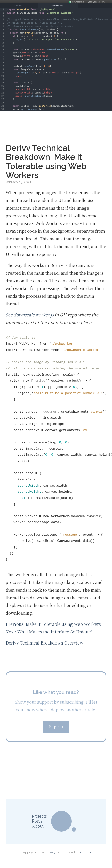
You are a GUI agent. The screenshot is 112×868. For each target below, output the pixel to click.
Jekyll (53, 852)
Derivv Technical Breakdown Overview (44, 643)
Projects (39, 816)
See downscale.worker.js (30, 315)
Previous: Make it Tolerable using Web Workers (53, 624)
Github (85, 852)
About (38, 826)
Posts (37, 821)
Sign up (56, 727)
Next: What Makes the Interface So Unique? (49, 632)
